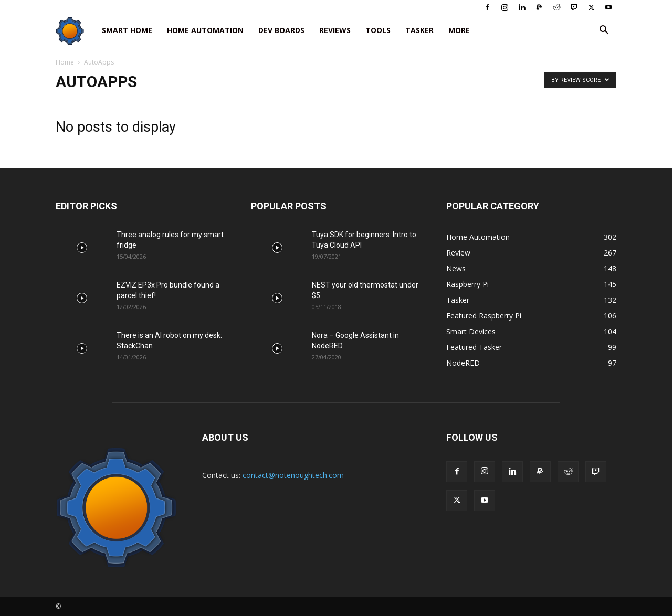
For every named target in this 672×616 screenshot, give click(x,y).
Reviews (335, 30)
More (459, 30)
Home (65, 62)
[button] (604, 31)
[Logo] (75, 31)
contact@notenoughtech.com (293, 475)
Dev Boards (281, 30)
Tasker (419, 30)
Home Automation (205, 30)
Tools (378, 30)
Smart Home (127, 30)
